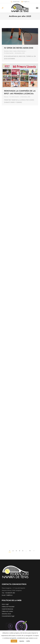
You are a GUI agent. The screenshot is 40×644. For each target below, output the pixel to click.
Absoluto (6, 51)
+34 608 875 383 (10, 593)
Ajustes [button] (22, 641)
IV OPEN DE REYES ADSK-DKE (19, 48)
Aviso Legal (5, 604)
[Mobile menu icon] (37, 8)
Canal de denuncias (7, 609)
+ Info (28, 641)
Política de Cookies (7, 611)
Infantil (19, 51)
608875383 (15, 2)
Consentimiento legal (8, 616)
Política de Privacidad (8, 607)
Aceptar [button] (14, 641)
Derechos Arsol (6, 614)
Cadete (15, 51)
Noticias (23, 51)
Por (9, 53)
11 (30, 551)
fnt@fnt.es (25, 2)
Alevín (11, 51)
